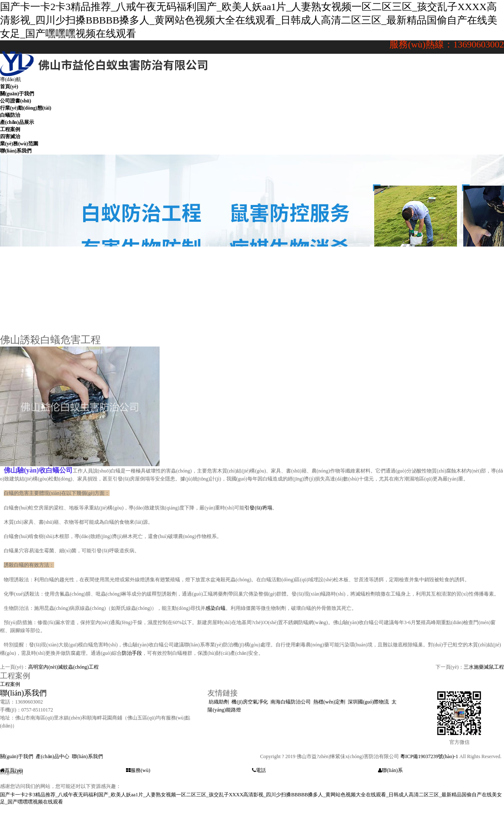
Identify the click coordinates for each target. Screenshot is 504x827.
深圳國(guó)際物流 (368, 702)
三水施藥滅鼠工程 (484, 667)
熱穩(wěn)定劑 (329, 702)
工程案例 (10, 684)
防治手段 (132, 653)
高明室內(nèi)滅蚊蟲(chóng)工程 (63, 667)
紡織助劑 (219, 702)
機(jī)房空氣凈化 (250, 702)
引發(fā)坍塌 (258, 508)
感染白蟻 (215, 608)
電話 (259, 770)
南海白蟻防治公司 (291, 702)
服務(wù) (138, 770)
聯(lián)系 (390, 770)
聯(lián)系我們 (23, 693)
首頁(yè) (11, 770)
